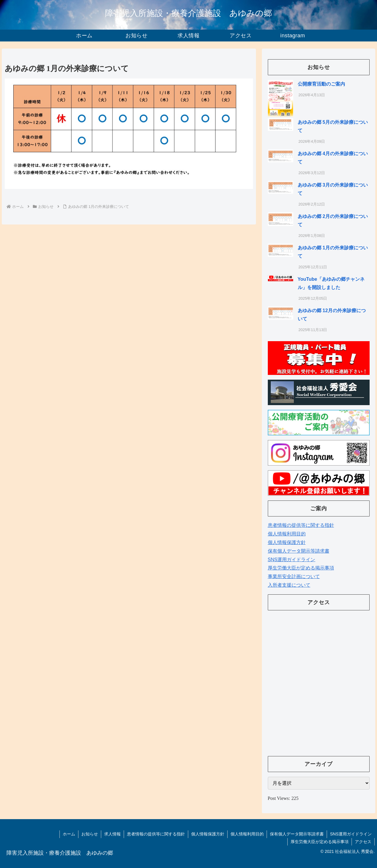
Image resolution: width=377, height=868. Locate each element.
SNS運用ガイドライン (292, 560)
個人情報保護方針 (287, 542)
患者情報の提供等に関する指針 (301, 525)
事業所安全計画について (294, 576)
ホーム (69, 834)
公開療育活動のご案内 (321, 84)
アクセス (363, 842)
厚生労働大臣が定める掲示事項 (301, 568)
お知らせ (90, 834)
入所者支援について (289, 585)
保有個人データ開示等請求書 (299, 551)
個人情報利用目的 (287, 534)
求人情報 (112, 834)
